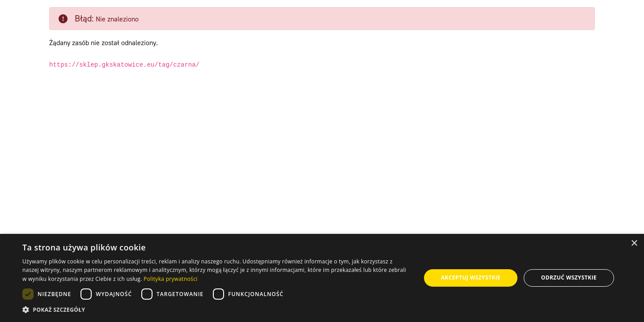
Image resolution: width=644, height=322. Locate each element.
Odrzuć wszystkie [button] (569, 278)
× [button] (634, 244)
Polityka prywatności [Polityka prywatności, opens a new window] (170, 279)
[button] (216, 310)
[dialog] (322, 278)
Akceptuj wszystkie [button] (471, 278)
